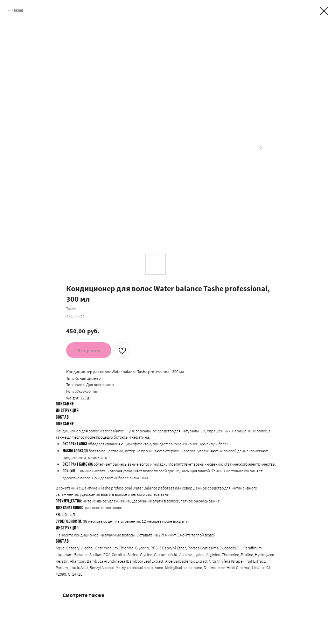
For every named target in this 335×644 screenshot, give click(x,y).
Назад (18, 10)
